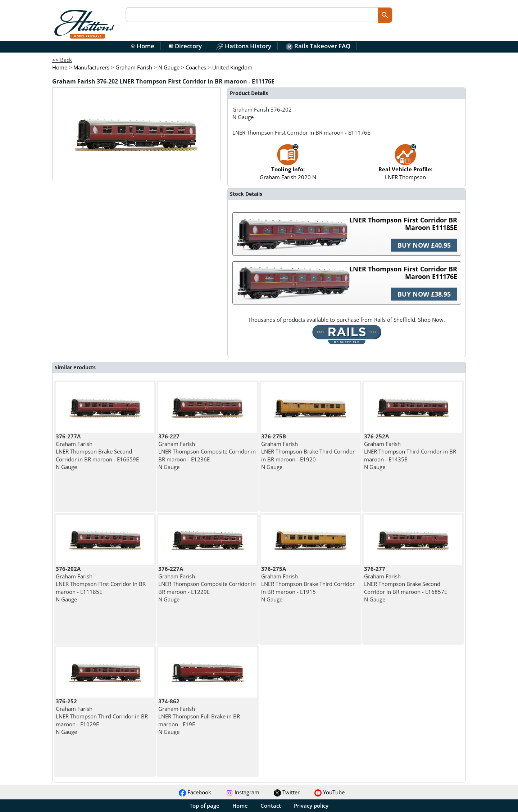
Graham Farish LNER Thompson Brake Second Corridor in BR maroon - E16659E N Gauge (97, 452)
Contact (271, 806)
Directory (185, 46)
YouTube (330, 792)
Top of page (205, 806)
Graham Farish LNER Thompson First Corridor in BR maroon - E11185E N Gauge (101, 584)
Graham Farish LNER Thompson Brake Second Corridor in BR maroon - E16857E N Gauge (406, 584)
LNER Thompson (405, 165)
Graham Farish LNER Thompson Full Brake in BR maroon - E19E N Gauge (199, 716)
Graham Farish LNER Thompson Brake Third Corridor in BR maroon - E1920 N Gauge (308, 452)
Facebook (195, 792)
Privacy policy (311, 806)
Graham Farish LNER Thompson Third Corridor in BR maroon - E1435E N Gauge (410, 452)
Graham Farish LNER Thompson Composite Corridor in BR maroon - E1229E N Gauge (207, 584)
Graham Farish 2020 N (288, 165)
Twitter (287, 792)
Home (142, 46)
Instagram (243, 792)
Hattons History (244, 46)
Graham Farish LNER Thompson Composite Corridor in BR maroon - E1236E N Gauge (207, 452)
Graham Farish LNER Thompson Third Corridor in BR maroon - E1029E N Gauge (102, 716)
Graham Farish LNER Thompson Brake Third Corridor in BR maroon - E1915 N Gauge (308, 584)
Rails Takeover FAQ (318, 46)
